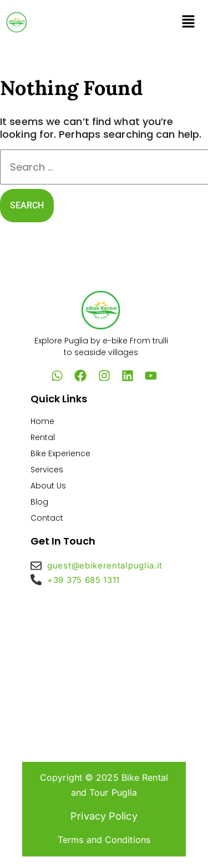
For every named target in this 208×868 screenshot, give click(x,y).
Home (42, 421)
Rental (43, 437)
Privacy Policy (104, 816)
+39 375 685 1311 (83, 580)
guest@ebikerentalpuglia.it (105, 565)
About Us (48, 486)
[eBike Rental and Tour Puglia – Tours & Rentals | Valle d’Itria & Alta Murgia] (104, 666)
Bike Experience (60, 453)
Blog (39, 502)
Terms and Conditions (104, 840)
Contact (47, 518)
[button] (189, 22)
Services (47, 470)
